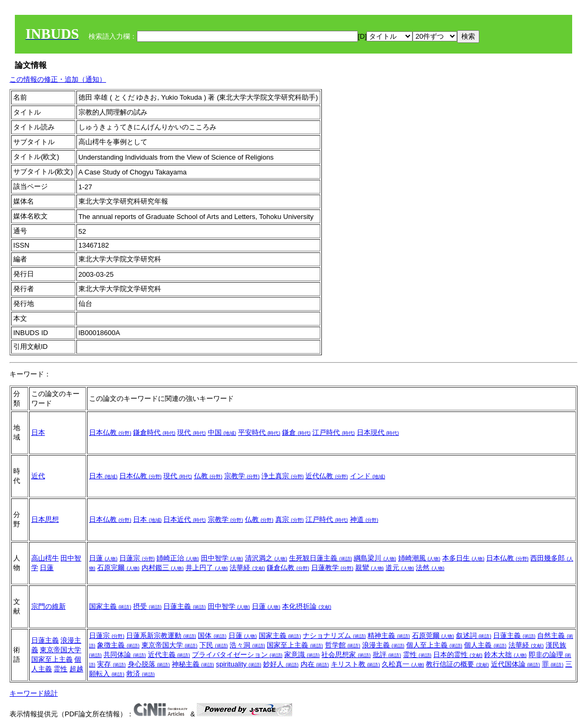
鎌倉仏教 (288, 568)
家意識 (302, 655)
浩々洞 (247, 645)
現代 (191, 432)
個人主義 (485, 645)
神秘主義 (193, 664)
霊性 (60, 669)
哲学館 (343, 645)
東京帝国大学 (60, 650)
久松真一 (403, 664)
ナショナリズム (334, 635)
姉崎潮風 (419, 558)
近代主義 (169, 655)
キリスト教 (356, 664)
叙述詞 (474, 635)
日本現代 (378, 432)
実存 (111, 664)
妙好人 (281, 664)
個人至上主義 (434, 645)
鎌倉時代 (154, 432)
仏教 (208, 476)
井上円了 (207, 568)
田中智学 (222, 558)
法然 (430, 568)
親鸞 (370, 568)
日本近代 (185, 519)
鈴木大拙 (505, 655)
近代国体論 (516, 664)
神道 (364, 519)
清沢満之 (266, 558)
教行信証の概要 (457, 664)
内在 (315, 664)
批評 (387, 655)
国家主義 (110, 606)
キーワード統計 (34, 693)
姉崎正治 (178, 558)
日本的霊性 (458, 655)
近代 (38, 476)
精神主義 (389, 635)
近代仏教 (327, 476)
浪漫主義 (383, 645)
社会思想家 (346, 655)
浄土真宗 (283, 476)
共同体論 (125, 655)
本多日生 (463, 558)
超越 (76, 669)
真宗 (290, 519)
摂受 (147, 606)
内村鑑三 (163, 568)
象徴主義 (118, 645)
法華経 (247, 568)
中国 (222, 432)
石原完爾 (118, 568)
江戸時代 (334, 432)
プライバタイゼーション (237, 655)
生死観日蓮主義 (321, 558)
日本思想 (45, 519)
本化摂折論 (307, 606)
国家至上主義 (52, 659)
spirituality (238, 664)
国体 (212, 635)
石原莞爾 (433, 635)
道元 (400, 568)
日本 (38, 432)
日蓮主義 (185, 606)
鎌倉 (296, 432)
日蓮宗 (137, 558)
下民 (214, 645)
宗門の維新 (49, 606)
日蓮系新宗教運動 (161, 635)
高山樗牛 (45, 558)
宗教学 (242, 476)
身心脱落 (149, 664)
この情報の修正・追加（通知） (58, 79)
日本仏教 (110, 432)
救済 (141, 674)
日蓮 (47, 568)
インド (368, 476)
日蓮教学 (332, 568)
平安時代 (259, 432)
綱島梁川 (375, 558)
